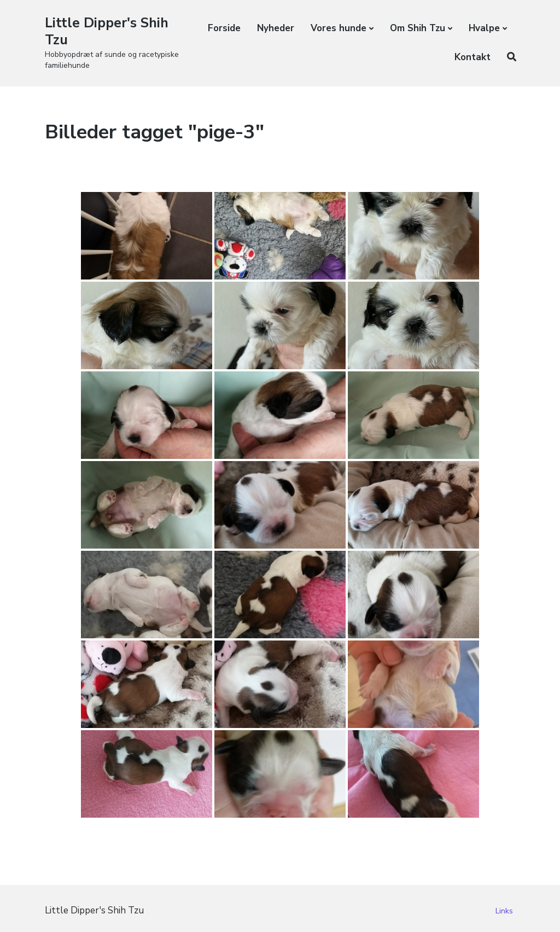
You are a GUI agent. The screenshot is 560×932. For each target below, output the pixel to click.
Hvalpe (484, 28)
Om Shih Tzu (418, 28)
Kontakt (472, 57)
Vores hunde (339, 28)
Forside (224, 28)
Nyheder (276, 28)
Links (504, 911)
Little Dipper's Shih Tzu (110, 31)
